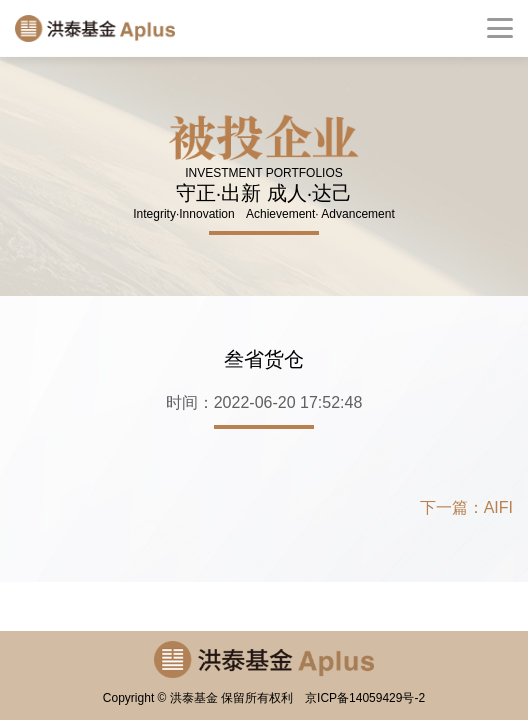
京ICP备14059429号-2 (365, 698)
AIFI (498, 507)
